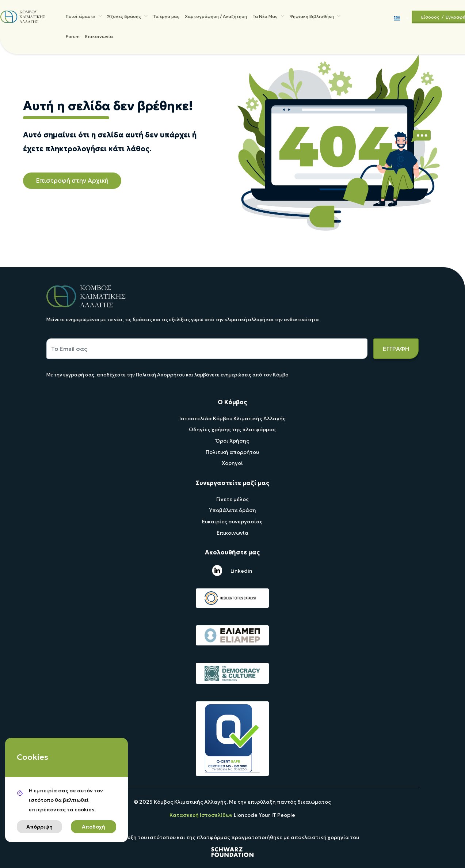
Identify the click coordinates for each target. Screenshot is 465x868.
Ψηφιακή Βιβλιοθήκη (315, 17)
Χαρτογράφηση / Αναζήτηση (216, 17)
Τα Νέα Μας (268, 17)
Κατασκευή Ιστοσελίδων (202, 815)
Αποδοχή (94, 827)
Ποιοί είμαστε (83, 17)
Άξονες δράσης (127, 17)
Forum (72, 39)
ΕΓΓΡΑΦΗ (396, 349)
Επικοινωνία (99, 39)
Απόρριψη (39, 827)
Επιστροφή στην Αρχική (72, 181)
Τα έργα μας (166, 17)
